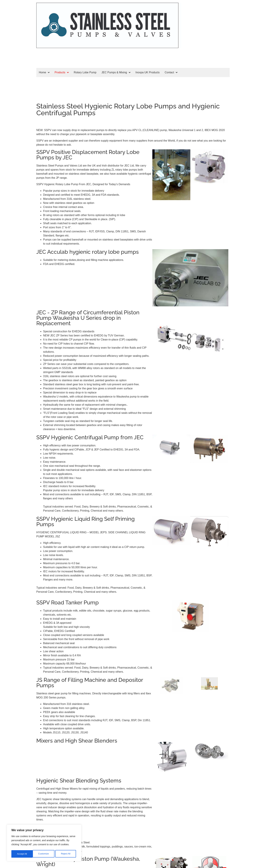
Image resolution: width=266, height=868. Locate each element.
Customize (22, 854)
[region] (44, 843)
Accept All (66, 854)
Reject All (44, 854)
